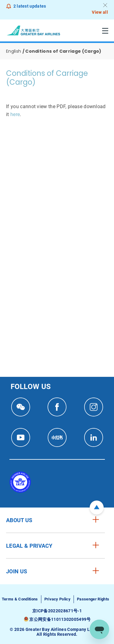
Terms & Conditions (20, 599)
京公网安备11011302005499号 (60, 619)
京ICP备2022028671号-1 (57, 611)
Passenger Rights (93, 599)
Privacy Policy (57, 599)
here (15, 114)
